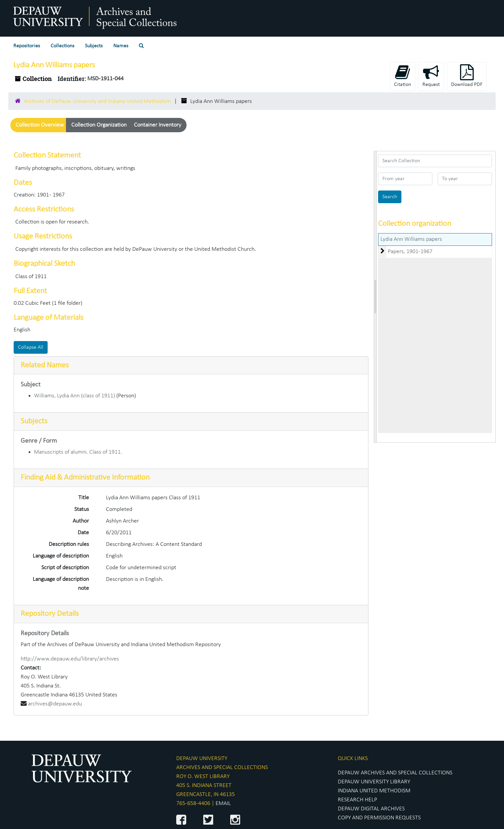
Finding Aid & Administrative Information (85, 478)
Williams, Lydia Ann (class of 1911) (74, 396)
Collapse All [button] (31, 347)
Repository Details (50, 614)
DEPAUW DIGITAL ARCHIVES (371, 809)
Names (121, 46)
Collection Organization (99, 125)
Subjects (94, 46)
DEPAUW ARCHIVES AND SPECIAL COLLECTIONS (395, 773)
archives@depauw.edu (55, 704)
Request (431, 76)
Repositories (27, 46)
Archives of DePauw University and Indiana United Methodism (97, 101)
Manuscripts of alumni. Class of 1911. (78, 452)
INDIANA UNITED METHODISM (374, 791)
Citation (403, 76)
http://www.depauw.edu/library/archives (70, 659)
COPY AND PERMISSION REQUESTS (379, 818)
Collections (62, 46)
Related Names (45, 365)
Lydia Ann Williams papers (411, 239)
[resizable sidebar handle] (375, 297)
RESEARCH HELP (357, 800)
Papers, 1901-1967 (410, 252)
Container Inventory (158, 125)
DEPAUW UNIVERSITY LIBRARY (374, 782)
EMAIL (223, 804)
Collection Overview (40, 125)
